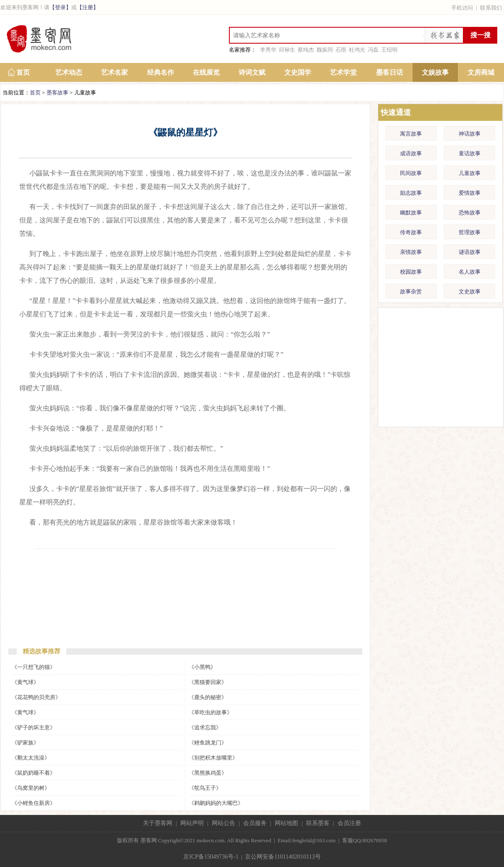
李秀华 (268, 50)
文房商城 (481, 72)
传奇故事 (411, 232)
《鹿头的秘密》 (208, 697)
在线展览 (206, 72)
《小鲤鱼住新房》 (34, 803)
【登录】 (60, 7)
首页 (23, 72)
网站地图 (286, 823)
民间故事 (411, 173)
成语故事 (411, 153)
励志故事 (411, 193)
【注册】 (88, 7)
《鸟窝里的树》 (31, 788)
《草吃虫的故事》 (210, 712)
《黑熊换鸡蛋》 (208, 773)
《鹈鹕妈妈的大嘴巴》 (216, 803)
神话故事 (470, 134)
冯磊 (373, 50)
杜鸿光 (357, 50)
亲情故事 (411, 252)
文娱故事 (435, 72)
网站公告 (223, 823)
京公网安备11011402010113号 (283, 857)
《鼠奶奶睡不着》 (34, 773)
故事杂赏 (411, 291)
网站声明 (192, 823)
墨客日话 (390, 72)
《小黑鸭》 (202, 667)
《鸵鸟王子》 (205, 788)
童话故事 (470, 153)
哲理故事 (470, 232)
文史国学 (298, 72)
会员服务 (255, 823)
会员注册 (349, 823)
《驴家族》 (25, 743)
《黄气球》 (25, 682)
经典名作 (161, 72)
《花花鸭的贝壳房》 (36, 697)
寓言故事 (411, 134)
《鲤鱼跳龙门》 (208, 743)
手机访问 (462, 8)
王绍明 (389, 50)
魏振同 (325, 50)
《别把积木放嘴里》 (213, 758)
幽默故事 (411, 213)
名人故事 (470, 272)
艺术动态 (69, 72)
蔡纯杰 (306, 50)
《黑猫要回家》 (208, 682)
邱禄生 (287, 50)
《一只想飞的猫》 (34, 667)
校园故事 (411, 272)
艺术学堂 (343, 72)
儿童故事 (470, 173)
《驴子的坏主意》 (34, 727)
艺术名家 (114, 72)
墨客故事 (57, 93)
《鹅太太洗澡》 (31, 758)
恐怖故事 (470, 213)
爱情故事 (470, 193)
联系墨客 (318, 823)
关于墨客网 (158, 823)
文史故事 (470, 291)
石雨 (341, 50)
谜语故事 (470, 252)
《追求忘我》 (205, 727)
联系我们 (491, 8)
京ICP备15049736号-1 (211, 857)
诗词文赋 (252, 72)
